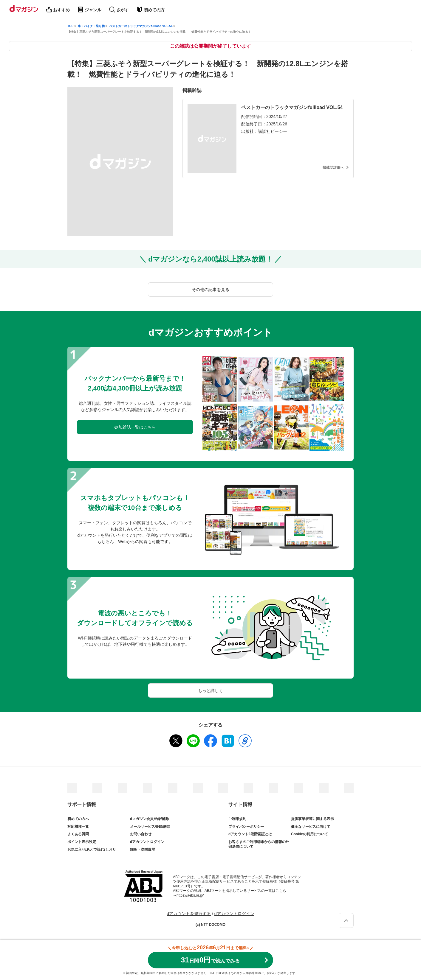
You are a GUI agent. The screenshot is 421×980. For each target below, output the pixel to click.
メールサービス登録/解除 (150, 827)
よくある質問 (78, 834)
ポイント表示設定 (82, 842)
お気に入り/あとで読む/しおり (92, 850)
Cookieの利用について (309, 834)
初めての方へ (78, 819)
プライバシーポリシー (246, 827)
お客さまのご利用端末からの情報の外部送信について (259, 844)
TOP (70, 26)
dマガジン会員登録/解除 (150, 819)
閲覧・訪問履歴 (143, 850)
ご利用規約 (237, 819)
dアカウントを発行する (189, 914)
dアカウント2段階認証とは (250, 834)
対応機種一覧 (78, 827)
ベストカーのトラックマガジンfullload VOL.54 (141, 26)
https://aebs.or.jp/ (190, 895)
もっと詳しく (210, 690)
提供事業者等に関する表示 (312, 819)
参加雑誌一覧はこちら (135, 427)
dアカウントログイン (147, 842)
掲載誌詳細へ (333, 167)
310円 (210, 960)
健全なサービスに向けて (311, 827)
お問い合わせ (141, 834)
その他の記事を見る (210, 290)
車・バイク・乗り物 (91, 26)
